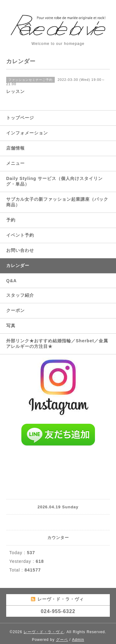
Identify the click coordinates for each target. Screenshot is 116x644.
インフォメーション (27, 133)
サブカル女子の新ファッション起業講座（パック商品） (57, 202)
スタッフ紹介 (20, 295)
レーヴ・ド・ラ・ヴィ (44, 632)
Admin (78, 640)
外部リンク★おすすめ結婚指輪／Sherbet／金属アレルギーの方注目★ (57, 344)
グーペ (62, 640)
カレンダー (18, 265)
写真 (11, 326)
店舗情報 (15, 148)
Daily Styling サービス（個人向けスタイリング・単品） (54, 181)
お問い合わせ (20, 250)
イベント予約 (20, 235)
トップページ (20, 118)
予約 (11, 220)
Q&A (11, 281)
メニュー (15, 163)
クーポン (15, 310)
